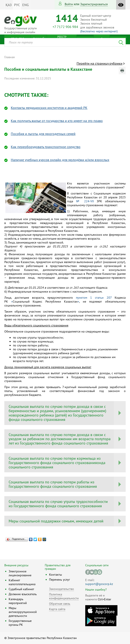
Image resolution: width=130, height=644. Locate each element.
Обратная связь (60, 604)
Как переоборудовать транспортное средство (46, 147)
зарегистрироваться (94, 4)
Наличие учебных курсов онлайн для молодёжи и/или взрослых (60, 160)
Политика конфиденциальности (64, 596)
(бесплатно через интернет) (99, 31)
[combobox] (65, 42)
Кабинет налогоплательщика (22, 582)
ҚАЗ (9, 5)
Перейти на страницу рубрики (100, 63)
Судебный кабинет (21, 589)
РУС (17, 5)
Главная (10, 57)
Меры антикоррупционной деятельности (23, 612)
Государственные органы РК (20, 623)
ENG (26, 5)
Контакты (55, 575)
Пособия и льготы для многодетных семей (43, 134)
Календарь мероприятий (18, 601)
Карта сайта (57, 609)
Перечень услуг (59, 580)
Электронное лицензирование (20, 573)
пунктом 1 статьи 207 (94, 298)
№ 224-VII (85, 201)
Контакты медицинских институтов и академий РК (49, 108)
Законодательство (62, 589)
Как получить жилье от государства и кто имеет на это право (57, 121)
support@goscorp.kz (99, 584)
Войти (69, 4)
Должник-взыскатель (23, 594)
